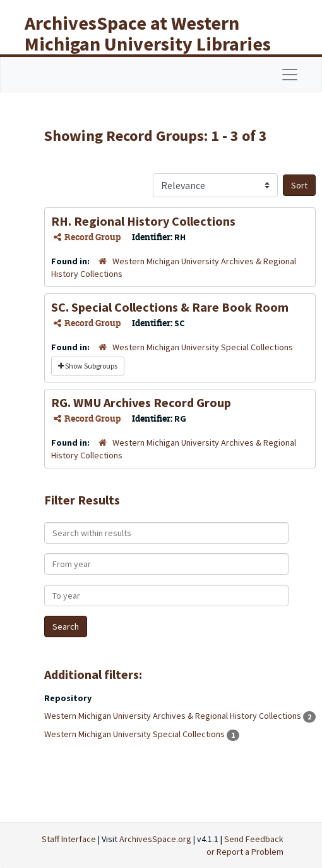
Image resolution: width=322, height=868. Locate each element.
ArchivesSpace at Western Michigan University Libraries (148, 33)
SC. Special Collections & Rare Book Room (170, 307)
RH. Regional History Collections (143, 221)
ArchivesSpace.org (155, 839)
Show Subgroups (88, 366)
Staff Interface (69, 839)
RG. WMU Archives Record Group (141, 402)
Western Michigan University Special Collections (203, 347)
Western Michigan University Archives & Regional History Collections (174, 716)
